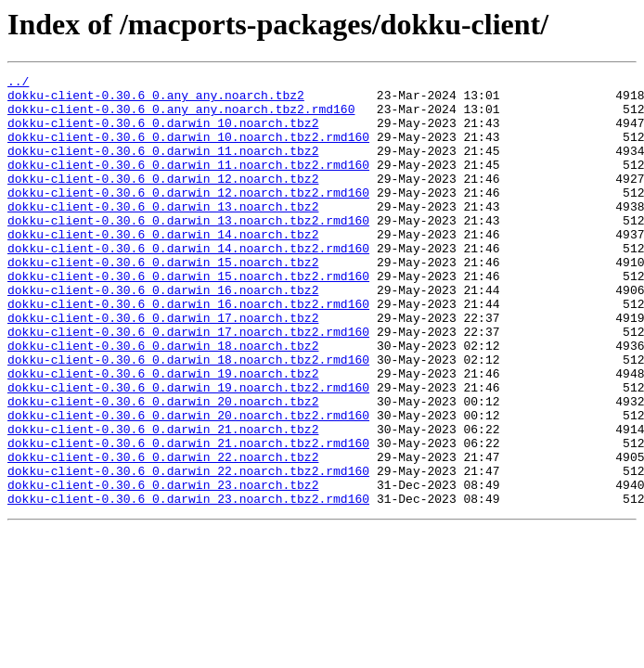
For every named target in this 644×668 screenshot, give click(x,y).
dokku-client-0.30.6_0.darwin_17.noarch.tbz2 (163, 367)
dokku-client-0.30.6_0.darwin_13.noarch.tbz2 (163, 234)
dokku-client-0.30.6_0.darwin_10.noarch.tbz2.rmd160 (188, 150)
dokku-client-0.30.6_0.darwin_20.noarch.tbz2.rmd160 (188, 484)
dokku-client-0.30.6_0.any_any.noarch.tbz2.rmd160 (181, 117)
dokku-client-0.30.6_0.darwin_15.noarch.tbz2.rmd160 (188, 317)
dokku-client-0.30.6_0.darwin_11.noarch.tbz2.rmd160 (188, 184)
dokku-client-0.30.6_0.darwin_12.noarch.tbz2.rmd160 (188, 217)
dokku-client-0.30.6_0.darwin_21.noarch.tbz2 (163, 501)
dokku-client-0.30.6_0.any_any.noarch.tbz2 (156, 100)
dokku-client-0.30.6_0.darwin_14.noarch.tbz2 (163, 267)
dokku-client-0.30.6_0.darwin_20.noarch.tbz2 (163, 468)
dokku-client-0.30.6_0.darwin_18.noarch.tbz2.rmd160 (188, 417)
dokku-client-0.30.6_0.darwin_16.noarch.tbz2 (163, 334)
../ (18, 83)
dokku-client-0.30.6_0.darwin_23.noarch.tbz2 (163, 568)
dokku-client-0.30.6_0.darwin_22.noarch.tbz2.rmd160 (188, 551)
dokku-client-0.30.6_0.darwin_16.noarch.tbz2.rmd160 (188, 351)
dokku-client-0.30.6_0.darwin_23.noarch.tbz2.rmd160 (188, 584)
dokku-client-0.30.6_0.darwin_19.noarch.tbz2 (163, 434)
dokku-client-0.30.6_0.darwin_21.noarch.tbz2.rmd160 (188, 518)
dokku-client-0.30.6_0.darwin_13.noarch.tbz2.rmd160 (188, 250)
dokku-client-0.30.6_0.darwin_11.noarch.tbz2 (163, 167)
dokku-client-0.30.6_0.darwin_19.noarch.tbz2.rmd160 (188, 451)
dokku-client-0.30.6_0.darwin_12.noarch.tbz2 (163, 200)
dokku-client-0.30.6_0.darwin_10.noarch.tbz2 (163, 134)
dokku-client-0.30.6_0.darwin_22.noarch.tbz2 (163, 534)
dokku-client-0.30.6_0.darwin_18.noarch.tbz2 (163, 401)
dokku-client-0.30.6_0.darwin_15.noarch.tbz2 (163, 301)
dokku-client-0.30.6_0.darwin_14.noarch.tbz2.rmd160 (188, 284)
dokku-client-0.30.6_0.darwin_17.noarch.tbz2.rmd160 (188, 384)
